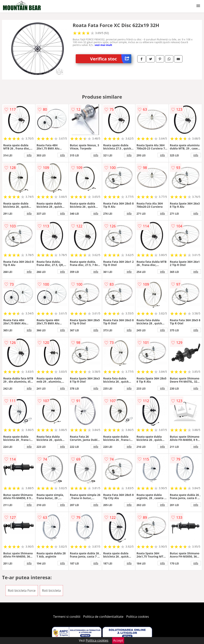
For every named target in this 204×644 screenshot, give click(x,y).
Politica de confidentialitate (103, 617)
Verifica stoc (111, 59)
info (29, 155)
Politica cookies (138, 617)
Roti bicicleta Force (22, 591)
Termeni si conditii (67, 617)
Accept (118, 640)
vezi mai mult (103, 45)
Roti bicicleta (51, 591)
